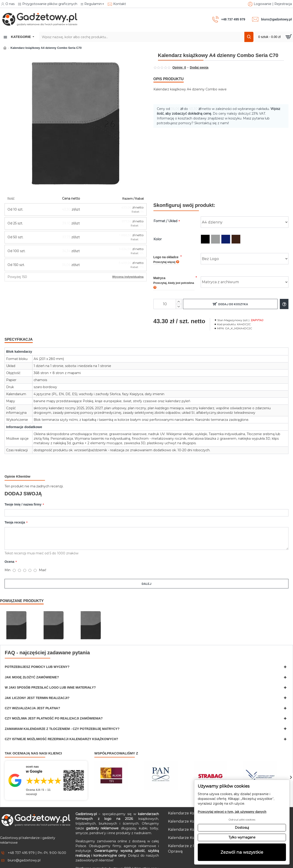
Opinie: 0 (179, 67)
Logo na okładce (166, 254)
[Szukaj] (249, 37)
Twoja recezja (15, 512)
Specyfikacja (19, 334)
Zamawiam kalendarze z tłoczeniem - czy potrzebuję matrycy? (62, 715)
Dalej (146, 574)
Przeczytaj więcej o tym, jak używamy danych (232, 812)
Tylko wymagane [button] (242, 837)
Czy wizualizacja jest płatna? (32, 694)
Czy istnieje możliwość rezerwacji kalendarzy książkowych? (61, 725)
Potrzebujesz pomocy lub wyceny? (37, 653)
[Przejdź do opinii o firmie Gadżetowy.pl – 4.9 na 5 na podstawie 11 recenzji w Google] (46, 766)
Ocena (9, 552)
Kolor (158, 233)
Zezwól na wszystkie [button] (242, 852)
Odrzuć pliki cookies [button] (242, 820)
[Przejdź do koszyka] (274, 37)
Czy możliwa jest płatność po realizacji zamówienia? (54, 704)
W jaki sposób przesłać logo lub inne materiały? (50, 673)
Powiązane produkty (22, 587)
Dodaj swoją (199, 67)
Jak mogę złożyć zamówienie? (32, 663)
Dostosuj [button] (242, 828)
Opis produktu (169, 79)
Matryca (174, 277)
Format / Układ (165, 215)
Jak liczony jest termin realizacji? (37, 684)
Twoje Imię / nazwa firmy (23, 493)
